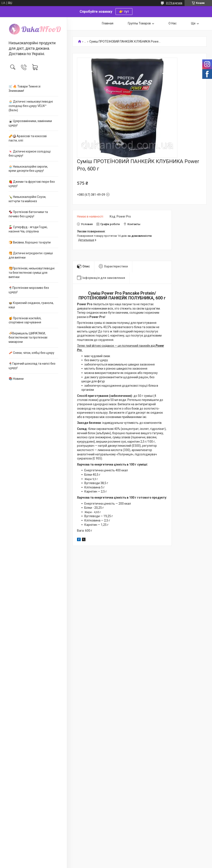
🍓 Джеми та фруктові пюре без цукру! (32, 184)
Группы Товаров (139, 23)
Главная (108, 23)
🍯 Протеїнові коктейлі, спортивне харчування (25, 320)
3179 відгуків (174, 3)
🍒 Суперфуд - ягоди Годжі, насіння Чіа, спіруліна (28, 229)
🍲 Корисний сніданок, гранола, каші (31, 305)
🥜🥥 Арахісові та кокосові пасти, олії (28, 138)
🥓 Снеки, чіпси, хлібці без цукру (31, 353)
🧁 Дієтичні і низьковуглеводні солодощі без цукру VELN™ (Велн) (31, 106)
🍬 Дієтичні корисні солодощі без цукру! (30, 154)
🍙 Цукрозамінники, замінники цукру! (30, 123)
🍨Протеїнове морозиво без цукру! (29, 290)
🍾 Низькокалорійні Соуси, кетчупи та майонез (27, 199)
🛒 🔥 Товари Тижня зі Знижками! (25, 89)
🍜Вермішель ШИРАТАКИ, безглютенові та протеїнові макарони (28, 338)
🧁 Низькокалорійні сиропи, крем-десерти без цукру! (28, 169)
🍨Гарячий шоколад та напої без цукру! (32, 366)
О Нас (173, 23)
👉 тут (124, 12)
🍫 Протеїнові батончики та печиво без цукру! (28, 214)
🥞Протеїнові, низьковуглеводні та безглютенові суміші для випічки (32, 273)
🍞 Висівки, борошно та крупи (30, 242)
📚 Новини (16, 379)
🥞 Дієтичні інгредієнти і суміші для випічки (31, 255)
